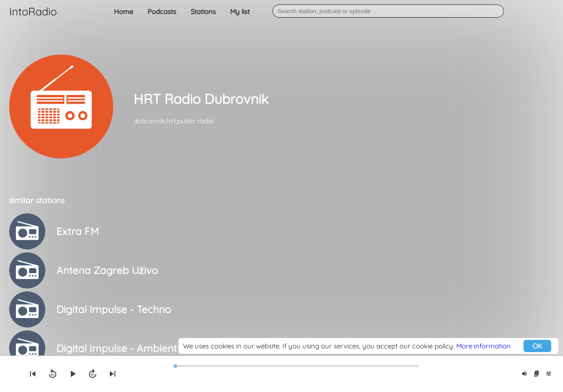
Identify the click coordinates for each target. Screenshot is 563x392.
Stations (203, 12)
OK (537, 346)
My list (240, 12)
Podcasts (162, 12)
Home (123, 12)
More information (484, 346)
